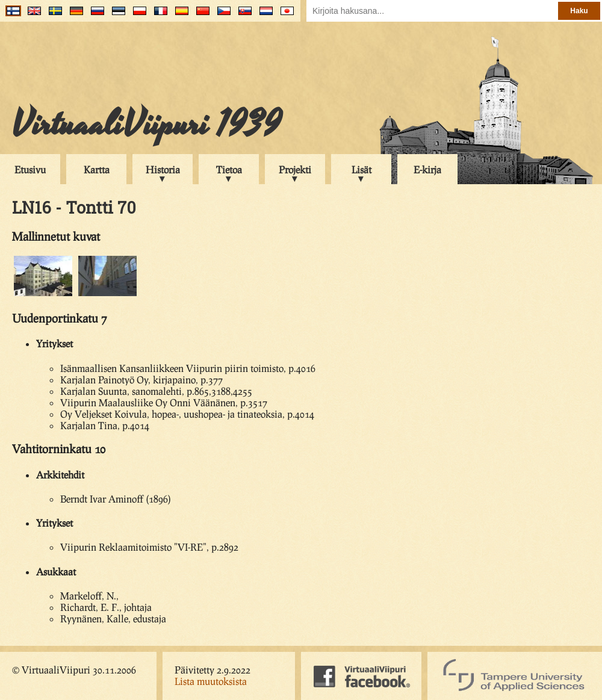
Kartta (97, 169)
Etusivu (30, 169)
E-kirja (427, 169)
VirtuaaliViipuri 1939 (147, 125)
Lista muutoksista (211, 681)
